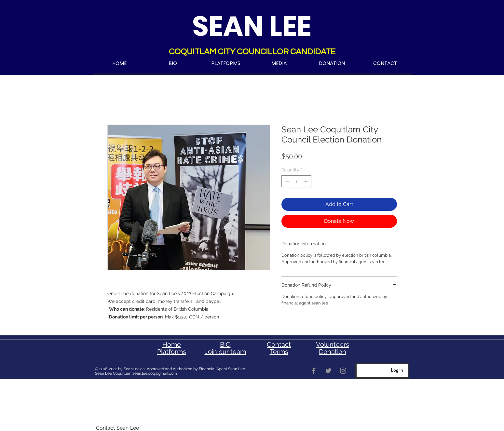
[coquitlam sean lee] (328, 371)
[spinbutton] (296, 181)
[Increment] (306, 181)
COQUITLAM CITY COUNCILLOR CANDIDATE (252, 52)
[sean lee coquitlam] (314, 371)
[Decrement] (286, 181)
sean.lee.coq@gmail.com (155, 373)
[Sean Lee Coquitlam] (343, 371)
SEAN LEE (252, 26)
